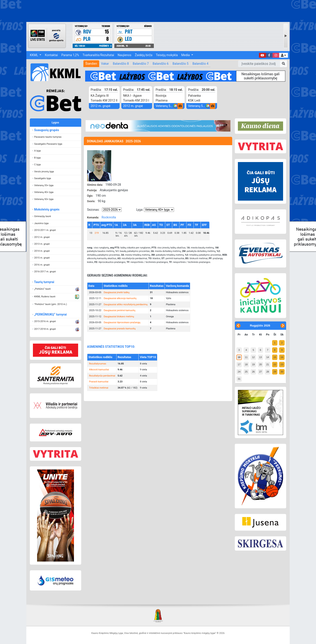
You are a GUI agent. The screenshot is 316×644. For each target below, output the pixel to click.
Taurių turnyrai (44, 282)
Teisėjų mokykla (167, 55)
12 (253, 357)
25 (246, 372)
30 (282, 372)
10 (239, 357)
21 (268, 364)
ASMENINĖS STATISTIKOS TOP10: (111, 347)
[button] (284, 55)
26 (253, 372)
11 (246, 357)
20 (260, 364)
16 (282, 357)
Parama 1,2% (70, 55)
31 (239, 379)
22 (275, 364)
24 (239, 372)
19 (253, 364)
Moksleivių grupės (47, 209)
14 (268, 357)
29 (275, 372)
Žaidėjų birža (144, 55)
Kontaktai (51, 55)
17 (239, 364)
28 (268, 372)
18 (246, 364)
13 (260, 357)
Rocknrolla (109, 217)
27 (260, 372)
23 (282, 364)
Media (186, 55)
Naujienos (124, 55)
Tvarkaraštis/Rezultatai (98, 55)
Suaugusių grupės (47, 130)
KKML (34, 55)
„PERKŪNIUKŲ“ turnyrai (50, 314)
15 (275, 357)
